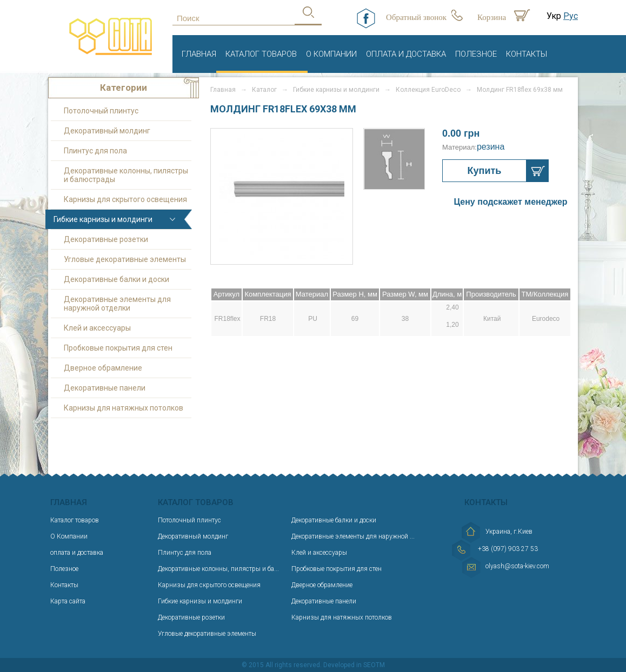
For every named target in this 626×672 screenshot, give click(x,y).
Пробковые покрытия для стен (118, 348)
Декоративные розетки (106, 239)
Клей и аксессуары (97, 328)
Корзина (492, 17)
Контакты (527, 54)
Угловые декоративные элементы (125, 259)
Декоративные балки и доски (116, 279)
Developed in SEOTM (354, 665)
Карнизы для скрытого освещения (125, 199)
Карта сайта (68, 601)
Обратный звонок (416, 17)
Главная (199, 54)
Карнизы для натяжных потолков (124, 408)
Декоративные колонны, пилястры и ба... (218, 569)
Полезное (476, 54)
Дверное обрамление (103, 368)
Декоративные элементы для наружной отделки (117, 304)
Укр (554, 16)
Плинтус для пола (95, 151)
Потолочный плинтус (101, 111)
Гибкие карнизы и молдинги (103, 219)
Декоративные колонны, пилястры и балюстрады (126, 175)
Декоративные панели (105, 388)
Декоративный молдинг (107, 131)
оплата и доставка (406, 54)
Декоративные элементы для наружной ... (353, 536)
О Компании (331, 54)
